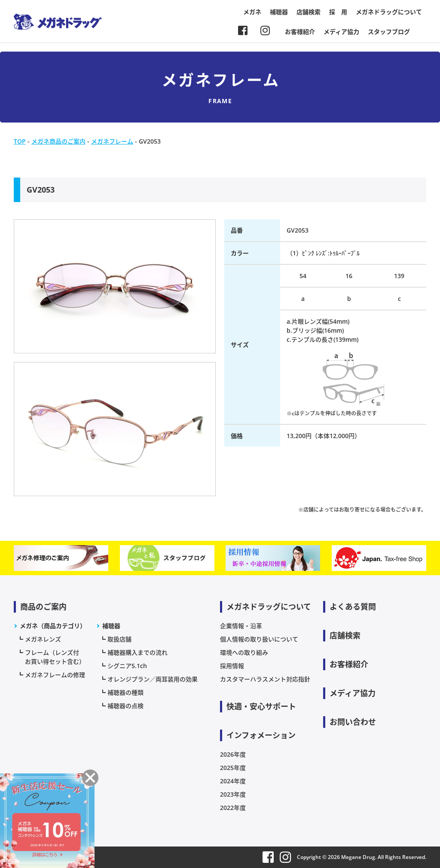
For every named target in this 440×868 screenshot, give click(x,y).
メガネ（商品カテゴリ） (53, 626)
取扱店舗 (119, 639)
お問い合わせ (353, 722)
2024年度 (233, 781)
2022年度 (233, 808)
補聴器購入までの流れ (137, 652)
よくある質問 (353, 607)
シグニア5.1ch (127, 666)
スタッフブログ (389, 32)
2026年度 (233, 754)
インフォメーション (261, 735)
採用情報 (232, 666)
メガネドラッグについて (389, 12)
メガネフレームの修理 (55, 675)
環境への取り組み (244, 652)
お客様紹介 (300, 32)
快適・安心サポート (261, 706)
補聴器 (279, 12)
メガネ (252, 12)
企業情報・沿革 (241, 626)
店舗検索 (309, 12)
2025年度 (233, 768)
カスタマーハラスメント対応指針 (265, 679)
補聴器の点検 (125, 706)
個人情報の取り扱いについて (259, 639)
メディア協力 (341, 32)
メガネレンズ (43, 639)
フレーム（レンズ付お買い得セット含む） (55, 657)
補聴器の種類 (125, 692)
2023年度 (233, 794)
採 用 (338, 12)
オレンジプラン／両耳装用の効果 (153, 679)
